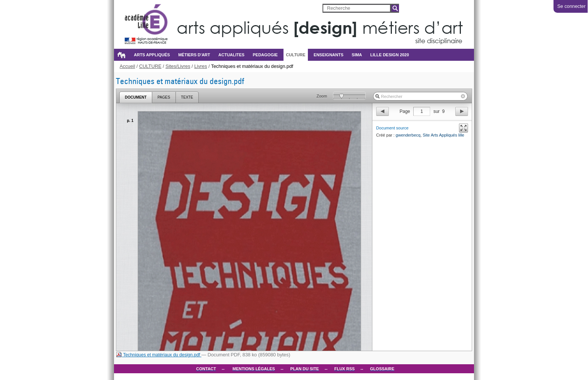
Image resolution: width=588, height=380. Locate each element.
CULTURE (296, 55)
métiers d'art (194, 55)
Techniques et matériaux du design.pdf (159, 355)
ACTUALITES (231, 55)
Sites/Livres (178, 66)
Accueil (121, 55)
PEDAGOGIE (265, 55)
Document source (392, 128)
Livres (201, 66)
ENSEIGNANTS (328, 55)
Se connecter (571, 6)
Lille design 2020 (389, 55)
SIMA (357, 55)
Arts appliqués (152, 55)
